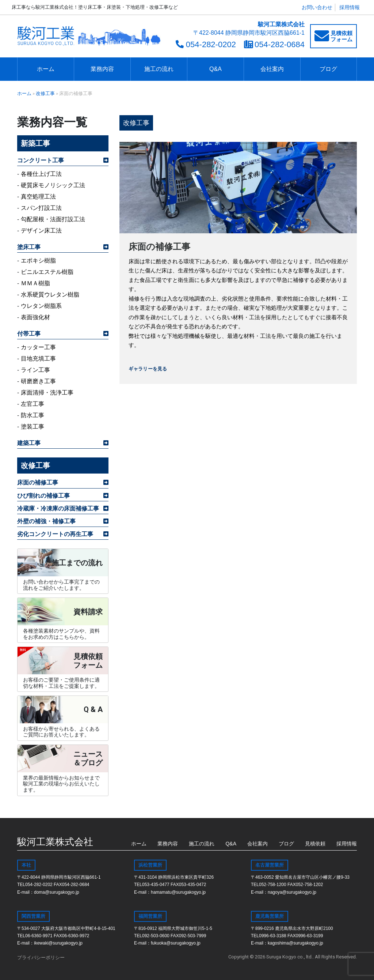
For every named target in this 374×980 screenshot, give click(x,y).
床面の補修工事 (38, 483)
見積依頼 (315, 844)
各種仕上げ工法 (41, 174)
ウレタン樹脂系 (41, 306)
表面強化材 (35, 317)
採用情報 (350, 7)
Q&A (215, 69)
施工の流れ (159, 69)
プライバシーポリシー (41, 958)
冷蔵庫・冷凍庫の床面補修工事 (58, 508)
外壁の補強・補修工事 (46, 521)
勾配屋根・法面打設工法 (53, 219)
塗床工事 (29, 247)
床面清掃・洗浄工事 (47, 393)
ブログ (328, 69)
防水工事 (33, 415)
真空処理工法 (38, 197)
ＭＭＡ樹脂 (35, 283)
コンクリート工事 (41, 160)
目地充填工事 (38, 359)
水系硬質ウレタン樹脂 (50, 295)
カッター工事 (38, 347)
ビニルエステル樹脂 (47, 272)
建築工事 (29, 443)
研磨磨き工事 (38, 381)
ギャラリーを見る (148, 369)
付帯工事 (29, 334)
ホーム (46, 69)
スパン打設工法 (41, 208)
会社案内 (272, 69)
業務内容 (102, 69)
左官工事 (33, 404)
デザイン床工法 (41, 231)
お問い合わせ (317, 7)
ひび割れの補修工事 (43, 496)
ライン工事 (35, 370)
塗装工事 (33, 427)
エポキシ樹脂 (38, 261)
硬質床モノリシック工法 (53, 185)
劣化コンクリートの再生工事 (55, 534)
